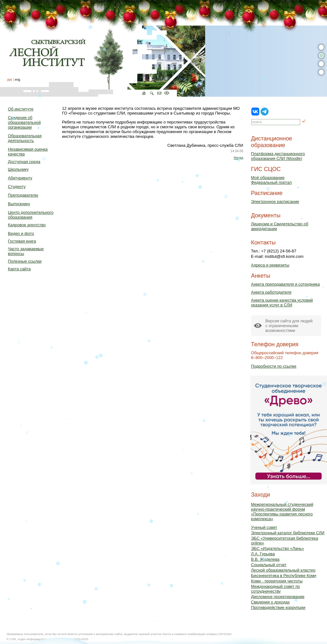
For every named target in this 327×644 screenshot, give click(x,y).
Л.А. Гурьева (263, 554)
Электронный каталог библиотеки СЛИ (288, 533)
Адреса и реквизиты (270, 265)
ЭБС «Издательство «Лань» (278, 548)
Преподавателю (23, 195)
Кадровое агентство (27, 225)
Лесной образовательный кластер (283, 570)
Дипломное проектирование (278, 597)
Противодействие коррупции (278, 607)
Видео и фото (21, 233)
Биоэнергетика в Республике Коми (284, 576)
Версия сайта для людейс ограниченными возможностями (289, 326)
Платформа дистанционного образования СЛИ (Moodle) (278, 156)
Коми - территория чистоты (277, 581)
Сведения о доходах (270, 602)
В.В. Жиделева (265, 559)
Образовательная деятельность (25, 138)
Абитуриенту (20, 178)
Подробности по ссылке (274, 366)
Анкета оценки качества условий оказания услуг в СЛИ (282, 303)
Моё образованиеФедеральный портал (271, 180)
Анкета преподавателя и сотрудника (285, 284)
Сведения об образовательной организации (24, 122)
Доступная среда (24, 162)
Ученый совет (264, 527)
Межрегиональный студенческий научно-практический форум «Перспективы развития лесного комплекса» (282, 512)
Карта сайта (19, 269)
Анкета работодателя (271, 292)
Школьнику (18, 169)
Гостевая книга (22, 241)
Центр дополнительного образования (31, 215)
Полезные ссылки (25, 261)
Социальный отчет (269, 565)
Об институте (21, 109)
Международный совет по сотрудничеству (275, 589)
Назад (238, 158)
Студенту (17, 187)
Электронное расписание (275, 202)
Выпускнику (19, 204)
